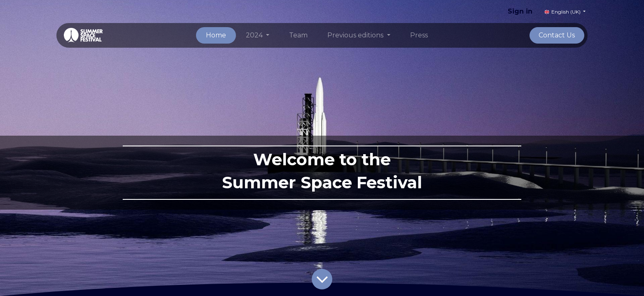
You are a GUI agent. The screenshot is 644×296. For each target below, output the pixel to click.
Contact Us (557, 35)
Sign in (520, 11)
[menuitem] (216, 35)
